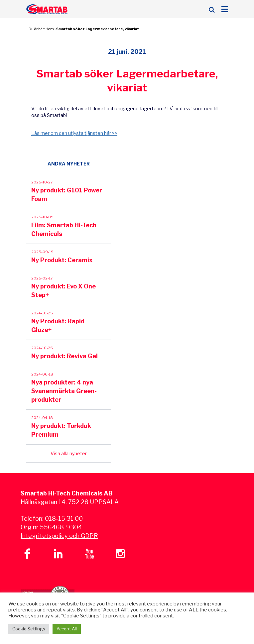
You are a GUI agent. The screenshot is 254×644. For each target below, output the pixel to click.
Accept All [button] (67, 629)
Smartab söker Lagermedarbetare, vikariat (98, 29)
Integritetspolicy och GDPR (59, 536)
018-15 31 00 (64, 519)
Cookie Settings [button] (29, 629)
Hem (50, 29)
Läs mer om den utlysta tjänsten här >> (74, 133)
